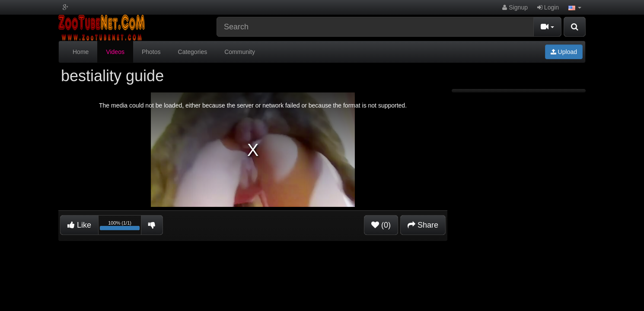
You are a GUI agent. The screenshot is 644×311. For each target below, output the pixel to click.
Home (81, 52)
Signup (515, 7)
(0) (381, 225)
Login (548, 7)
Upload (564, 52)
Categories (193, 52)
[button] (575, 7)
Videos (115, 52)
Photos (151, 52)
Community (240, 52)
